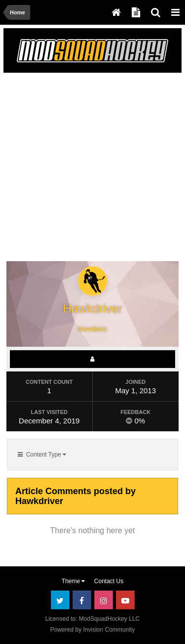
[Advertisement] (92, 169)
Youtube (125, 600)
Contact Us (109, 581)
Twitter (60, 600)
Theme (74, 581)
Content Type (42, 455)
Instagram (104, 600)
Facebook (82, 600)
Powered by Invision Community (92, 630)
